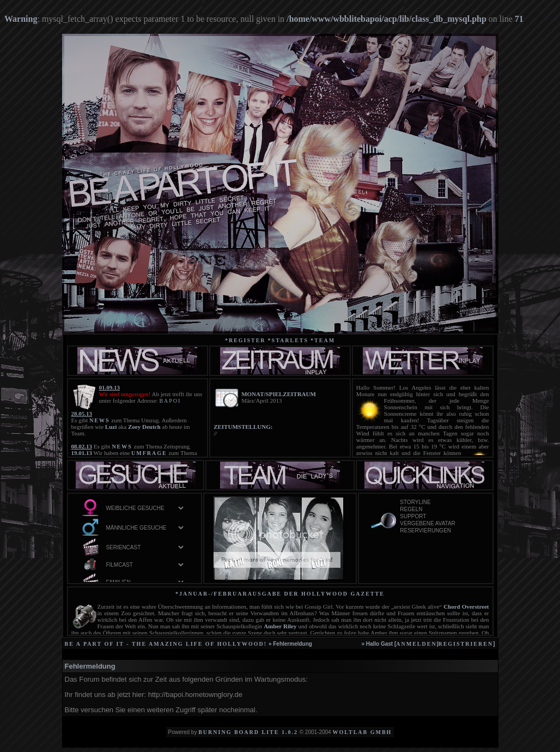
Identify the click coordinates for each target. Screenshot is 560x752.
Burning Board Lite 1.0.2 (248, 732)
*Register (245, 340)
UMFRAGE (149, 453)
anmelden (416, 644)
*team (323, 340)
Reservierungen (440, 531)
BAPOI (170, 401)
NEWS (99, 420)
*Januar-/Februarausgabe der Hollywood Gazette (280, 594)
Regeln (440, 510)
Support (440, 517)
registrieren (465, 644)
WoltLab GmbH (362, 732)
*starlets (288, 340)
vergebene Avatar (440, 524)
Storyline (440, 503)
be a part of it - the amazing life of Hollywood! (166, 644)
